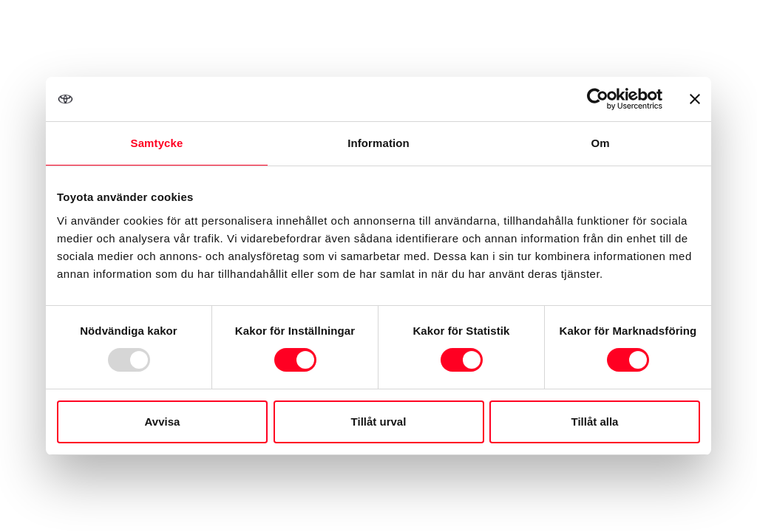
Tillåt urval (379, 422)
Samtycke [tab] (157, 143)
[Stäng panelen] (695, 99)
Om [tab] (600, 143)
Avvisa (163, 422)
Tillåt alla (595, 422)
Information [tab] (378, 143)
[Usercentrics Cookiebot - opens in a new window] (598, 99)
